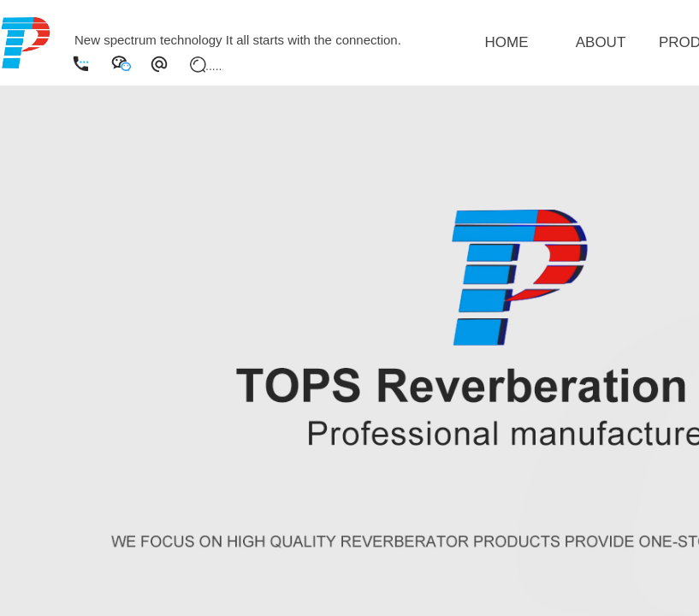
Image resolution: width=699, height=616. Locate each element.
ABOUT (601, 42)
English (96, 18)
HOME (507, 42)
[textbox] (214, 66)
